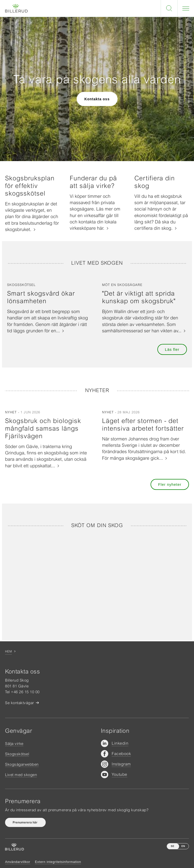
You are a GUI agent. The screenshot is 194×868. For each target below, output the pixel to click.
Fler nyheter (170, 484)
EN (183, 846)
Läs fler (172, 349)
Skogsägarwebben (22, 764)
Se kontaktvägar (20, 703)
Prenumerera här (25, 822)
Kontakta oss (97, 99)
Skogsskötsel (17, 754)
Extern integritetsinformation (58, 862)
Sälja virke (14, 744)
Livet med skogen (21, 775)
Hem (8, 651)
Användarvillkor (18, 862)
